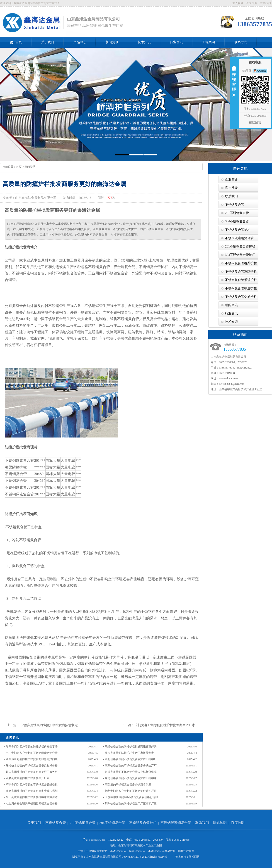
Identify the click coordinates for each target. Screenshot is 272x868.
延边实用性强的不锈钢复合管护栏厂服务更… (33, 772)
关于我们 (48, 42)
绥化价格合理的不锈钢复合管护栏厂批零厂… (132, 759)
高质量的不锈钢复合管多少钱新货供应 (128, 785)
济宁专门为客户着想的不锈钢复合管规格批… (33, 785)
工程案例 (209, 42)
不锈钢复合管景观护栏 (241, 280)
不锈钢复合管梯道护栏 (241, 288)
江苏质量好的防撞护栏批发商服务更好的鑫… (33, 759)
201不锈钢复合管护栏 (240, 246)
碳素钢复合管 (137, 851)
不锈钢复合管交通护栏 (241, 297)
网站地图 (220, 823)
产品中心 (80, 42)
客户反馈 (231, 188)
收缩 (234, 84)
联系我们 (265, 3)
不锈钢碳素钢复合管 (239, 238)
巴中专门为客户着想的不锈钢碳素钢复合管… (33, 753)
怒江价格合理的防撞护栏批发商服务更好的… (132, 747)
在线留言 (255, 122)
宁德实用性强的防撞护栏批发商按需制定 (49, 725)
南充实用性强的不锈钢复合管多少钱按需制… (33, 791)
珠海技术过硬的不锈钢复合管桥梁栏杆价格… (33, 766)
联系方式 (241, 42)
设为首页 (252, 3)
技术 (178, 857)
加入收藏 (238, 3)
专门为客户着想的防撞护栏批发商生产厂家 (165, 725)
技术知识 (144, 42)
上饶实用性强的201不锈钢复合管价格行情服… (133, 797)
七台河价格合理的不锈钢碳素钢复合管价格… (33, 804)
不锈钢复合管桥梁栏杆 (162, 851)
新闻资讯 (112, 42)
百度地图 (238, 823)
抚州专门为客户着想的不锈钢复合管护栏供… (132, 791)
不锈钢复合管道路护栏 (241, 272)
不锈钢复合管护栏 (238, 230)
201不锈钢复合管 (237, 213)
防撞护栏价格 (186, 851)
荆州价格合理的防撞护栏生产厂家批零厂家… (132, 804)
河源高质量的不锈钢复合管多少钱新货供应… (132, 772)
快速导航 (240, 168)
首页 (16, 40)
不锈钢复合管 (235, 205)
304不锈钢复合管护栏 (240, 255)
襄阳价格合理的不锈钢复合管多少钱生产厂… (132, 766)
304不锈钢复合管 (237, 221)
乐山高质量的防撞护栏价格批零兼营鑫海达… (33, 797)
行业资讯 (176, 42)
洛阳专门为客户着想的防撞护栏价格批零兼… (33, 747)
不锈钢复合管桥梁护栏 (241, 263)
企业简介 (231, 180)
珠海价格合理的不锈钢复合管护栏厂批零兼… (132, 778)
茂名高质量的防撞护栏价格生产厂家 (28, 778)
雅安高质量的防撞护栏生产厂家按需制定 (129, 753)
